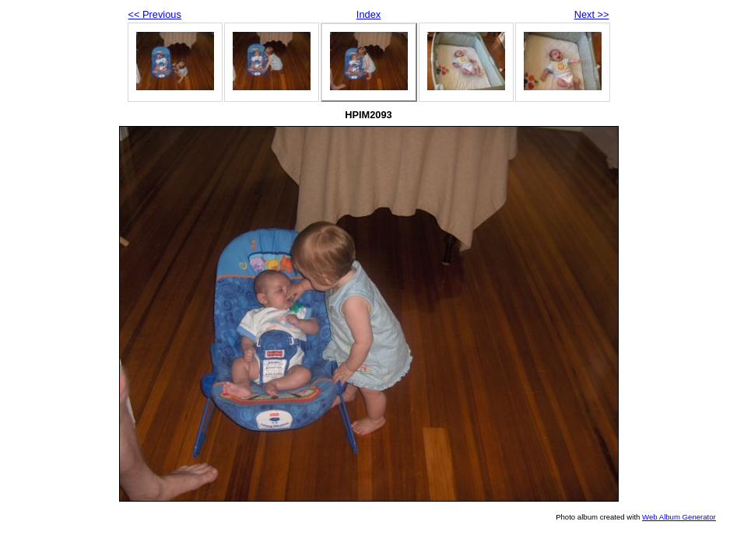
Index (368, 14)
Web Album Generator (679, 517)
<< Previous (155, 14)
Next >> (592, 14)
